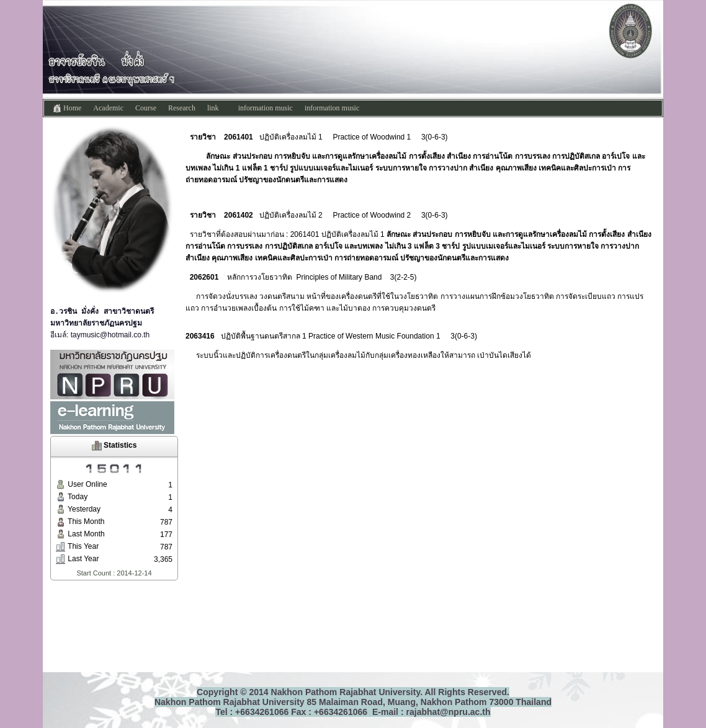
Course (146, 108)
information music (266, 108)
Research (182, 108)
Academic (108, 108)
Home (67, 109)
